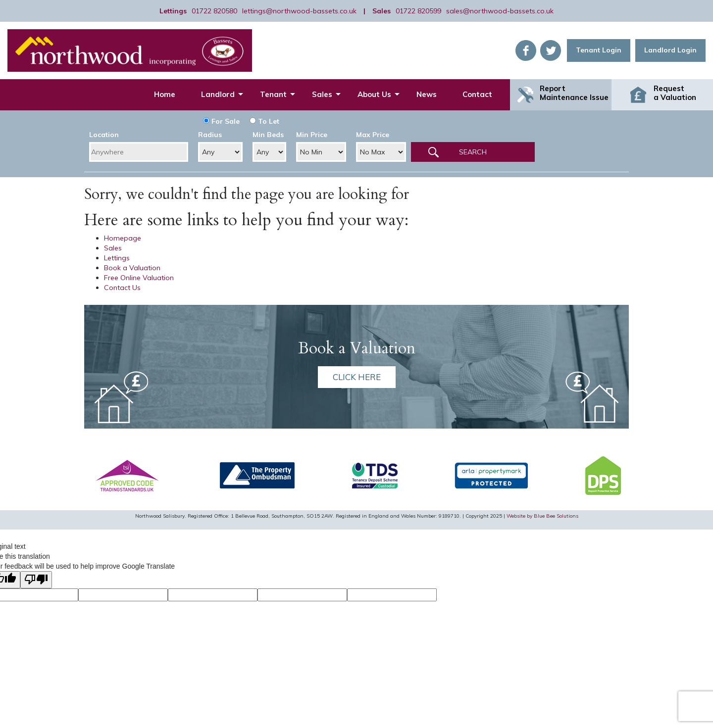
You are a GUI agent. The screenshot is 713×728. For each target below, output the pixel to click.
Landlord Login (670, 50)
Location (104, 135)
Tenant (273, 94)
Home (165, 94)
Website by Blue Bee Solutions (542, 516)
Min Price (312, 135)
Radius (210, 135)
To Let (264, 121)
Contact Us (122, 288)
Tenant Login (599, 50)
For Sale (221, 121)
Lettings (117, 258)
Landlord (218, 94)
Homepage (123, 238)
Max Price (373, 135)
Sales (322, 94)
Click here (357, 377)
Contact (477, 94)
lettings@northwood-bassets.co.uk (299, 11)
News (427, 94)
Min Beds (268, 135)
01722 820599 (418, 11)
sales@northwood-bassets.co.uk (500, 11)
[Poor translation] (36, 580)
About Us (374, 94)
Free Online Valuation (139, 278)
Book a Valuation (132, 268)
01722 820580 (214, 11)
